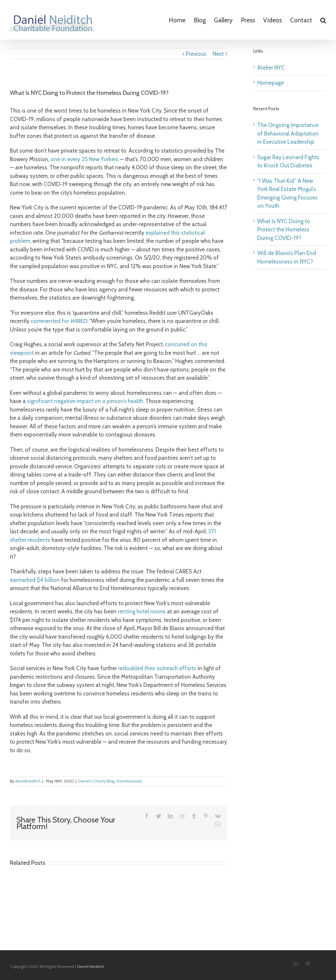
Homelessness (129, 781)
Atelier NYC (271, 68)
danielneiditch (28, 781)
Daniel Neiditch (91, 966)
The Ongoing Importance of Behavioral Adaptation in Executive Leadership (288, 133)
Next (218, 54)
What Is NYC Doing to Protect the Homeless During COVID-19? (284, 230)
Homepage (271, 83)
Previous (196, 54)
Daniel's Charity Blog (96, 781)
